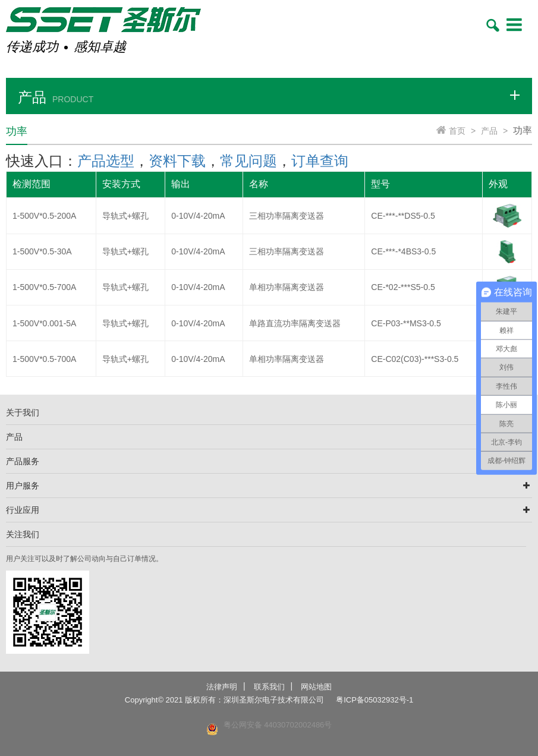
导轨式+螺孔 (125, 216)
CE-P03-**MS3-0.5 (406, 323)
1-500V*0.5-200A (44, 216)
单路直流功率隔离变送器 (295, 323)
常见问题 (248, 161)
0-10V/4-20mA (198, 216)
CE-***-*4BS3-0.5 (403, 251)
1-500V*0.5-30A (42, 251)
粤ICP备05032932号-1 (375, 700)
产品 (489, 131)
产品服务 (23, 461)
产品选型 (106, 161)
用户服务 (23, 486)
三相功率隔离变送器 (287, 216)
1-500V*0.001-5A (44, 323)
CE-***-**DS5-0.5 (403, 216)
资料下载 (177, 161)
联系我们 (269, 687)
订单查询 (320, 161)
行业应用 (23, 510)
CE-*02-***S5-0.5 (403, 287)
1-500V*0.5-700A (44, 287)
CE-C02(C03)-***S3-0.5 (415, 359)
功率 (523, 130)
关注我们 (23, 534)
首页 (457, 131)
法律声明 (222, 687)
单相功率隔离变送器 (287, 287)
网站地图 (316, 687)
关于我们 (23, 412)
